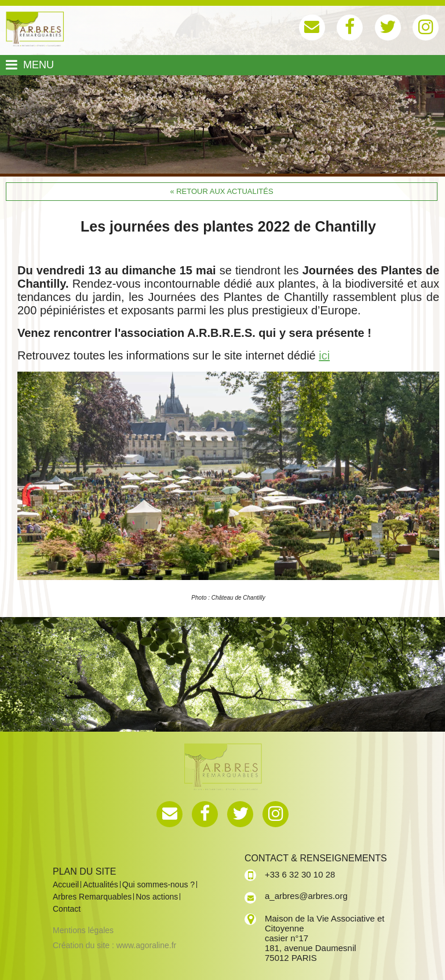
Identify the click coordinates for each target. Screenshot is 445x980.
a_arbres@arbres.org (306, 896)
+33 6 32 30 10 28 (300, 874)
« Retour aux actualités (221, 191)
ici (324, 355)
